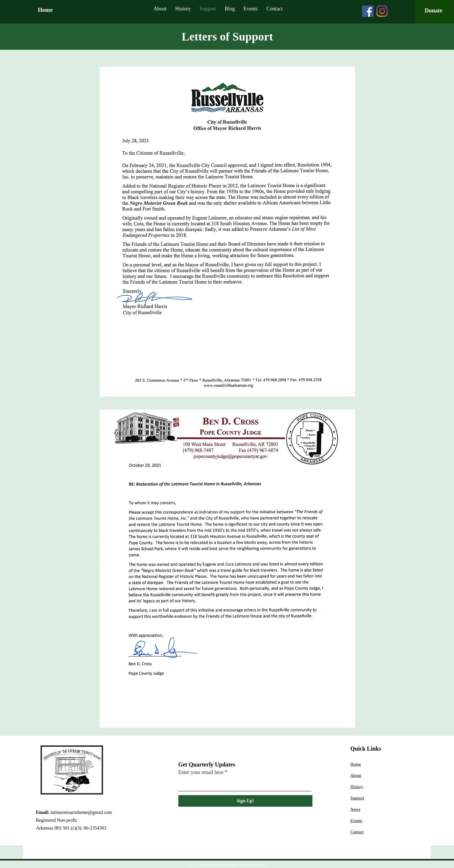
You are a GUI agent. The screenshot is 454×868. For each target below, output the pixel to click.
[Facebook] (368, 11)
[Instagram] (382, 11)
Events (356, 821)
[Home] (64, 10)
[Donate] (434, 10)
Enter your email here (201, 772)
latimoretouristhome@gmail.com (81, 812)
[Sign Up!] (245, 801)
